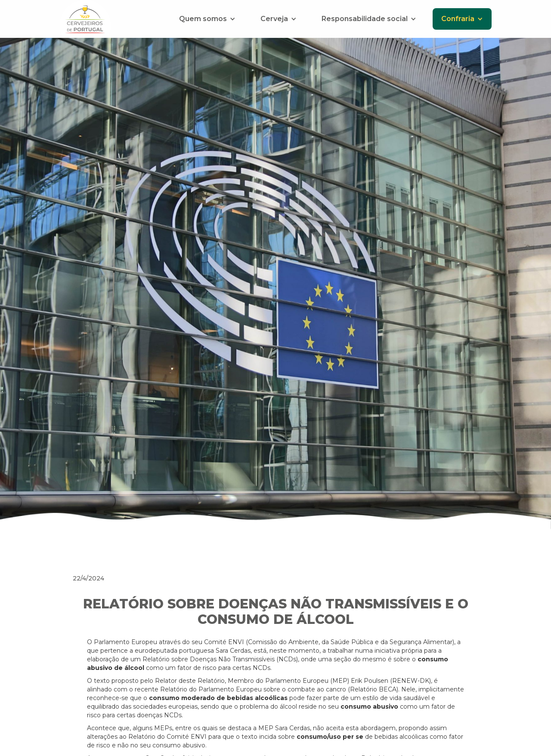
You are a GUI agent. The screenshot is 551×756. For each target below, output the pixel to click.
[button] (207, 19)
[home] (85, 19)
